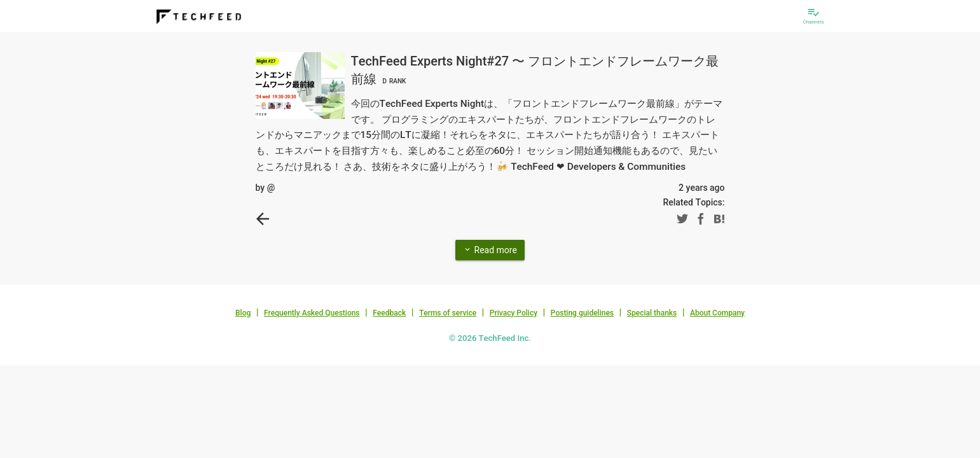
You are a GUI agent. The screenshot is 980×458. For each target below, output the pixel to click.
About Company (717, 313)
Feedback (389, 313)
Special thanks (652, 313)
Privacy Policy (514, 313)
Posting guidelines (582, 313)
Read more (490, 249)
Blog (243, 313)
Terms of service (448, 313)
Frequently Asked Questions (312, 313)
